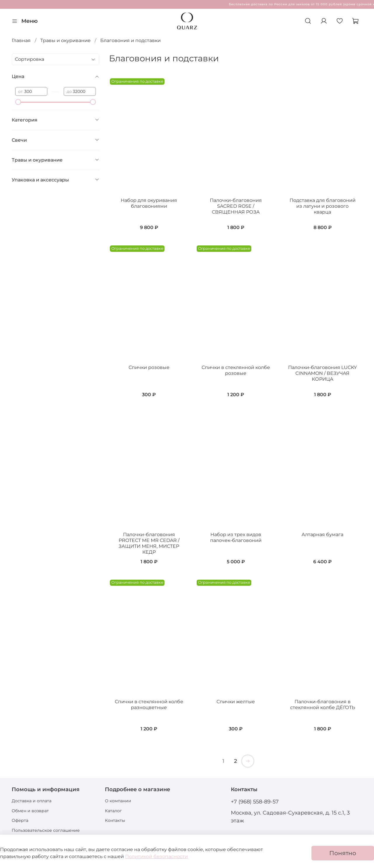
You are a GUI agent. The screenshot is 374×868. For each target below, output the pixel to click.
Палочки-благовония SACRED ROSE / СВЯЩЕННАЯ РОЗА (236, 206)
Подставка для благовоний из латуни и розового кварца (323, 206)
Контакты (115, 820)
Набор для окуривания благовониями (149, 203)
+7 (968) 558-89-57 (255, 802)
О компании (118, 801)
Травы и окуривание (65, 40)
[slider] (18, 102)
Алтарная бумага (322, 535)
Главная (21, 40)
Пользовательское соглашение (46, 830)
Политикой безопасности (156, 856)
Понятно (343, 853)
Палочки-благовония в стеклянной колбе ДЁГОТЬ (323, 705)
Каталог (113, 811)
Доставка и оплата (32, 801)
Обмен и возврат (30, 811)
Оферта (20, 820)
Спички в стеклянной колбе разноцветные (149, 705)
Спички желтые (236, 702)
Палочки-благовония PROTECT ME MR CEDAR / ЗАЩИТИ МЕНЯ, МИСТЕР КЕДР (149, 543)
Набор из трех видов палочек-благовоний (236, 537)
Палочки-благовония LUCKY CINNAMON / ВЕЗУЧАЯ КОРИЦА (322, 373)
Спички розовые (149, 367)
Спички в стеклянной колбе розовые (236, 370)
